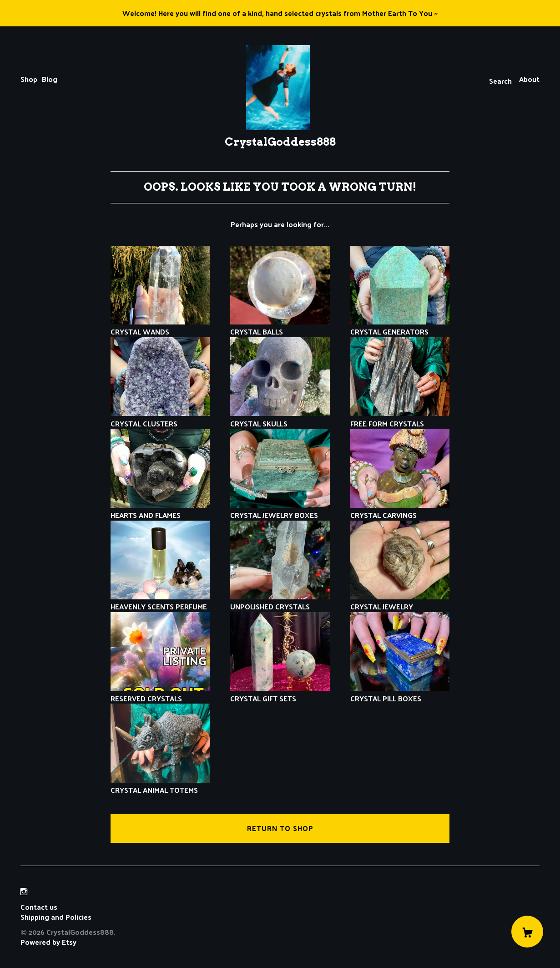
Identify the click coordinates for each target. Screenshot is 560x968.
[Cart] (527, 932)
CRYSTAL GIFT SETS (280, 693)
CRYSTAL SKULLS (280, 418)
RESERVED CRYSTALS (160, 693)
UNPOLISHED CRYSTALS (280, 601)
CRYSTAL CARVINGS (400, 510)
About (529, 79)
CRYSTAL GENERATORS (400, 327)
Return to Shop (280, 828)
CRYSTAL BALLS (280, 327)
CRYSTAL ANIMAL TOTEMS (160, 785)
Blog (50, 79)
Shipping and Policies (56, 917)
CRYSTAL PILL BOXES (400, 693)
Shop (29, 79)
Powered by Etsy (48, 942)
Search (500, 81)
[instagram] (24, 891)
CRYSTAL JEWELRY (400, 601)
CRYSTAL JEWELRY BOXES (280, 510)
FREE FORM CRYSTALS (400, 418)
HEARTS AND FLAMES (160, 510)
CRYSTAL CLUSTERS (160, 418)
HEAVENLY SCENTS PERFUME (160, 601)
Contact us (39, 907)
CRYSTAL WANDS (160, 327)
